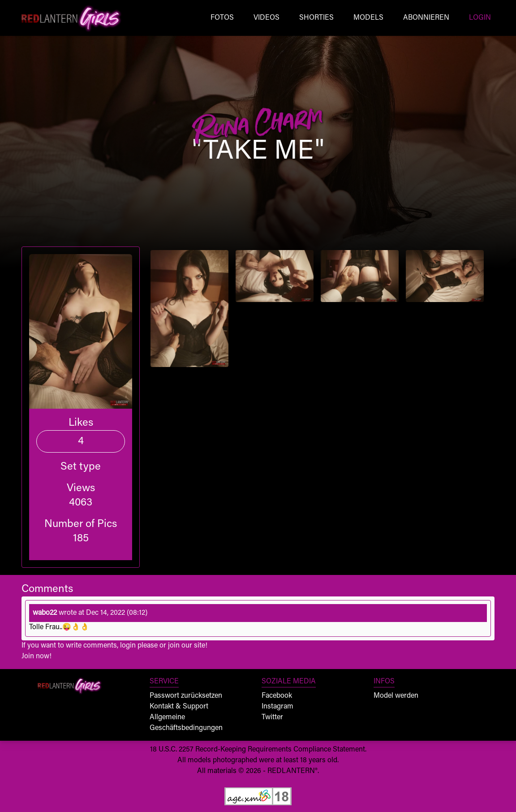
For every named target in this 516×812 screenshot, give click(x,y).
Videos (267, 18)
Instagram (277, 707)
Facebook (277, 696)
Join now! (37, 657)
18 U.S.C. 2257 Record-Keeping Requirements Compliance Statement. (258, 750)
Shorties (316, 18)
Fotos (222, 18)
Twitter (272, 717)
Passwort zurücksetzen (186, 696)
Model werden (396, 696)
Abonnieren (426, 18)
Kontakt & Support (179, 707)
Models (368, 18)
